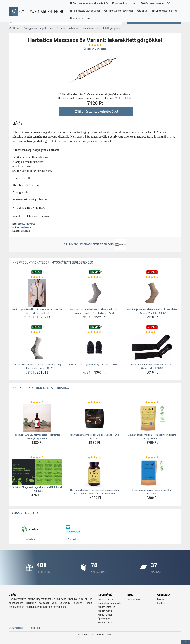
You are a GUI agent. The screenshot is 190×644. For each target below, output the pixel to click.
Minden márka (105, 611)
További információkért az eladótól (95, 244)
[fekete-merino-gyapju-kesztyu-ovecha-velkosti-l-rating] (95, 332)
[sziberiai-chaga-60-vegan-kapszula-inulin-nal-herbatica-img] (37, 472)
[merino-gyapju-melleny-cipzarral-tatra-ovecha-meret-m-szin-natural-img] (37, 293)
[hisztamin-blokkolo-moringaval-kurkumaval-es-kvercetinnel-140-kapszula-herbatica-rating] (95, 458)
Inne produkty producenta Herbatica (40, 388)
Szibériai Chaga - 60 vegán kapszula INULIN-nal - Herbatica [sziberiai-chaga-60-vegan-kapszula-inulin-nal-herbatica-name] (37, 489)
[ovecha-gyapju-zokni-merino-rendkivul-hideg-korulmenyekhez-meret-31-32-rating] (37, 332)
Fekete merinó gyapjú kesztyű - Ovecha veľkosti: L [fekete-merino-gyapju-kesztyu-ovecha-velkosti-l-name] (94, 366)
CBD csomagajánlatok (164, 11)
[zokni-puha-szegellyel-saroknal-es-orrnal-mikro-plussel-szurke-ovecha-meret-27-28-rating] (95, 277)
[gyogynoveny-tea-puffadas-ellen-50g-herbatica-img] (152, 473)
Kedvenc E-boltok (25, 513)
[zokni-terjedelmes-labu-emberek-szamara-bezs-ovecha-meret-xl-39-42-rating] (152, 277)
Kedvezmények (105, 623)
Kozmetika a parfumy (124, 3)
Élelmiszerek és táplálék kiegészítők (89, 3)
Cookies (161, 603)
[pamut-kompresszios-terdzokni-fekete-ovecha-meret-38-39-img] (152, 348)
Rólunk (161, 599)
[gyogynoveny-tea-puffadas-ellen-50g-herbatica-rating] (152, 458)
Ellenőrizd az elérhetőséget (96, 111)
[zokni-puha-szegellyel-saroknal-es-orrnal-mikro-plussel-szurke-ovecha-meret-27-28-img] (95, 293)
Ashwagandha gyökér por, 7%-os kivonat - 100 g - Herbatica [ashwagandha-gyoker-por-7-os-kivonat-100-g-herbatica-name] (94, 437)
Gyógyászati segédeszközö (155, 3)
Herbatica (26, 227)
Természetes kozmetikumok (85, 11)
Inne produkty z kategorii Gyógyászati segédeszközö (52, 262)
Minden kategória (80, 18)
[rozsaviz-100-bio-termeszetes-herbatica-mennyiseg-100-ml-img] (37, 418)
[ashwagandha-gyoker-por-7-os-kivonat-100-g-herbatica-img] (95, 418)
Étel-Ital (142, 11)
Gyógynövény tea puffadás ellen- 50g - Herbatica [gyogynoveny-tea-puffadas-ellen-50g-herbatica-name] (152, 492)
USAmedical (16, 628)
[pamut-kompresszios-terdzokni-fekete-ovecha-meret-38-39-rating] (152, 332)
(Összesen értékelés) (95, 49)
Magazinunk (134, 599)
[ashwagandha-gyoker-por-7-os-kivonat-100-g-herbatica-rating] (95, 403)
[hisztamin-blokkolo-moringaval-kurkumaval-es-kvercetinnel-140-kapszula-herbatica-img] (95, 473)
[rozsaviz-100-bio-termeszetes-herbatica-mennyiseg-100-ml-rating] (37, 403)
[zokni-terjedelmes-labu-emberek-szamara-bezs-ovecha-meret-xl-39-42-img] (152, 293)
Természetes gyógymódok (119, 11)
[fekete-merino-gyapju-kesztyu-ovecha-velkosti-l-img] (95, 348)
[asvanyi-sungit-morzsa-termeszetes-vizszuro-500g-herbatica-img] (152, 418)
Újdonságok (104, 619)
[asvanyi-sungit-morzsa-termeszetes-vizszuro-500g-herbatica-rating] (152, 403)
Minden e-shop (105, 615)
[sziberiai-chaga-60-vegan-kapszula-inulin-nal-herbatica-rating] (37, 458)
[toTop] (185, 642)
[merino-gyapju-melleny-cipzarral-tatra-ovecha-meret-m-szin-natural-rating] (37, 277)
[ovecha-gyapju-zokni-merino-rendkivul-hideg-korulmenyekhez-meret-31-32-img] (37, 348)
